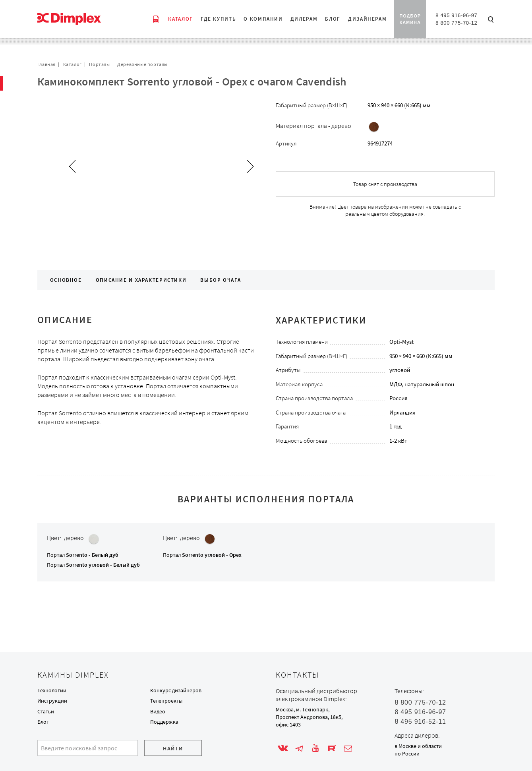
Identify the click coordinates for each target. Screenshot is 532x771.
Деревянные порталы (142, 64)
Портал (83, 555)
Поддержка (164, 722)
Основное (66, 280)
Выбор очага (221, 280)
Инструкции (52, 701)
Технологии (52, 690)
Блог (43, 722)
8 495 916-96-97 (456, 15)
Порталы (99, 64)
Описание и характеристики (141, 280)
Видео (158, 711)
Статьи (46, 711)
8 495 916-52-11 (420, 722)
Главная (46, 64)
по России (407, 754)
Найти (173, 748)
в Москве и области (418, 746)
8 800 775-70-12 (456, 23)
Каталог (73, 64)
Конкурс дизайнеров (176, 690)
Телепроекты (166, 701)
